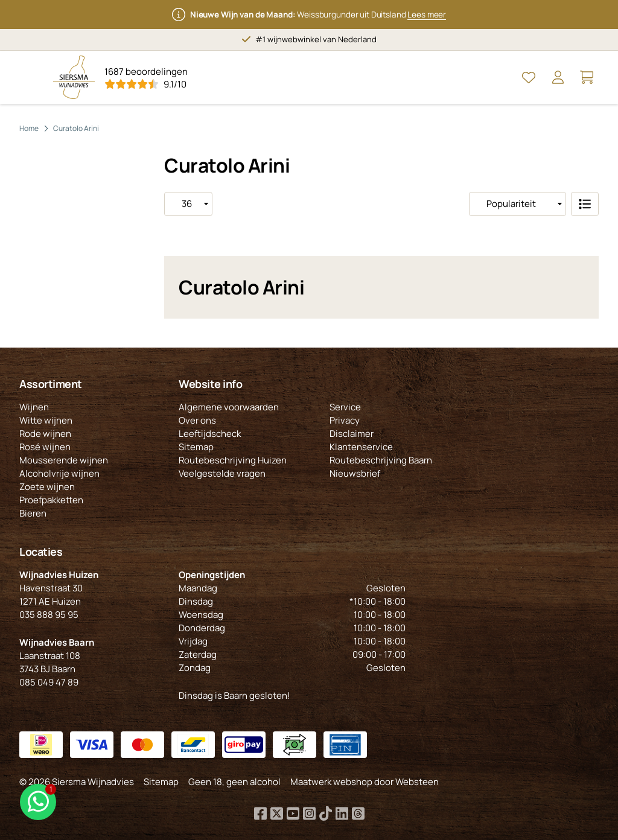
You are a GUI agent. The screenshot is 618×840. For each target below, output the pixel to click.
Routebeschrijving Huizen (233, 460)
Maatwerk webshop (331, 782)
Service (345, 407)
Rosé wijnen (45, 447)
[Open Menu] (31, 77)
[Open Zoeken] (500, 77)
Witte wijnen (46, 420)
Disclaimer (352, 434)
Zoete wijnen (47, 487)
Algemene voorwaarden (229, 407)
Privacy (345, 420)
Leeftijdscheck (210, 434)
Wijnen (34, 407)
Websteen (417, 782)
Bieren (33, 513)
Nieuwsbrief (355, 473)
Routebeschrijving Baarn (381, 460)
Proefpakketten (51, 500)
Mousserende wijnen (64, 460)
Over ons (197, 420)
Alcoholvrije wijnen (59, 473)
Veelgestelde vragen (222, 473)
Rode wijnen (45, 434)
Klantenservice (361, 447)
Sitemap (196, 447)
